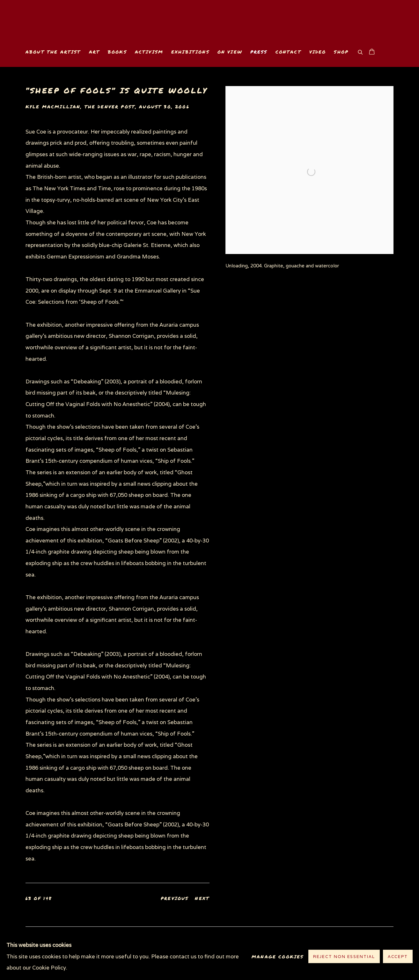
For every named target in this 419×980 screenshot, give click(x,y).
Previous (175, 898)
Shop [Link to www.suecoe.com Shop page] (341, 52)
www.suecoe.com (99, 28)
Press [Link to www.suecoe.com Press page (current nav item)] (259, 52)
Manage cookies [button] (278, 957)
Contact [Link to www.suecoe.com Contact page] (288, 52)
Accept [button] (398, 957)
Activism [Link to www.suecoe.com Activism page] (149, 52)
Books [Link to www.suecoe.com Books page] (117, 52)
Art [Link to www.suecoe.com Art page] (94, 52)
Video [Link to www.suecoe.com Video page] (318, 52)
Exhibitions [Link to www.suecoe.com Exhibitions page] (190, 52)
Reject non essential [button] (344, 957)
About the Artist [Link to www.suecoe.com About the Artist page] (53, 52)
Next (202, 898)
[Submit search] (361, 51)
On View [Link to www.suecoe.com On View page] (230, 52)
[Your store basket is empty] (372, 52)
